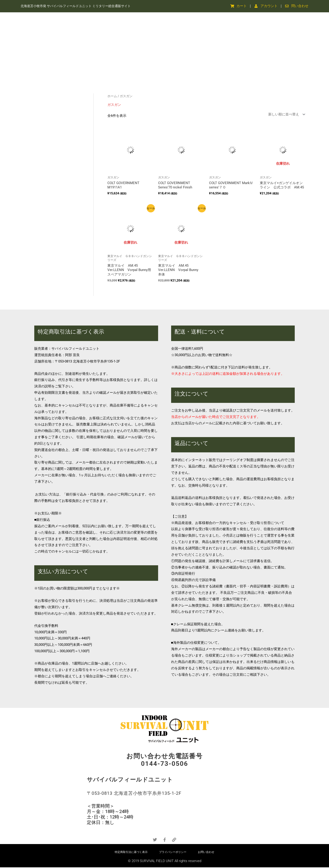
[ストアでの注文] (286, 114)
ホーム (112, 96)
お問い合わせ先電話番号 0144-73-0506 (164, 760)
